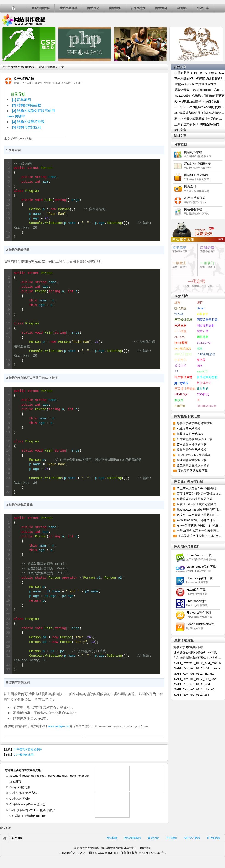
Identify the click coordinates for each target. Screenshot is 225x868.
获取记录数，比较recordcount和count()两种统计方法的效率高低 (200, 90)
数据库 (179, 400)
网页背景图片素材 (209, 320)
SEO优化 (181, 331)
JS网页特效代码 (195, 198)
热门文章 (180, 130)
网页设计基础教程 (186, 389)
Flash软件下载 (196, 590)
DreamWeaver (206, 406)
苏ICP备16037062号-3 (153, 853)
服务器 (201, 360)
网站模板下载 (193, 209)
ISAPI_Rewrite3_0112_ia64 (192, 684)
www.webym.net (59, 726)
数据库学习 (204, 383)
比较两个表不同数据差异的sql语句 (199, 515)
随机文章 (180, 136)
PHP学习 (181, 360)
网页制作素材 (183, 377)
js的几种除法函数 (161, 66)
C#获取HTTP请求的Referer (28, 816)
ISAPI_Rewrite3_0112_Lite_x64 (194, 689)
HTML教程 (214, 838)
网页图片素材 (206, 325)
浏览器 (179, 314)
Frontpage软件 (196, 601)
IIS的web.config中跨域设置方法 (195, 84)
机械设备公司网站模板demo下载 (195, 652)
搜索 (200, 348)
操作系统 (180, 308)
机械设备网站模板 (188, 428)
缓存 (200, 303)
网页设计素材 (183, 320)
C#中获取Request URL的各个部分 (32, 810)
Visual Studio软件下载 (201, 567)
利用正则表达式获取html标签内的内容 (200, 119)
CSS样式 (203, 394)
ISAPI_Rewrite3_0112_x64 (191, 695)
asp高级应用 (183, 348)
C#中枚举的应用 (24, 755)
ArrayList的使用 (20, 787)
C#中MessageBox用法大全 (27, 804)
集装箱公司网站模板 (190, 434)
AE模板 (182, 8)
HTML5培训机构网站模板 (193, 455)
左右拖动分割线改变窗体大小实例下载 (199, 658)
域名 (200, 366)
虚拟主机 (180, 366)
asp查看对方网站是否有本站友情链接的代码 (200, 113)
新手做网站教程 (207, 377)
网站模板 (115, 8)
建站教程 (203, 389)
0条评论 (58, 83)
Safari (201, 308)
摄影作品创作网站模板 (191, 450)
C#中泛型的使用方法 (23, 793)
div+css (180, 337)
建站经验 (153, 838)
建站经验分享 (68, 8)
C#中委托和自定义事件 (28, 749)
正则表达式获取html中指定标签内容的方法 (200, 124)
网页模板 (203, 337)
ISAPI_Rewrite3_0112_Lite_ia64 (195, 679)
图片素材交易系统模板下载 (194, 439)
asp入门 (202, 371)
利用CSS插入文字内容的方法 (50, 71)
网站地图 (146, 848)
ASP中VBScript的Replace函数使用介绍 (200, 107)
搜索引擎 (203, 331)
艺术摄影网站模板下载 (191, 444)
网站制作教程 (41, 8)
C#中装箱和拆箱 (20, 799)
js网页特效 (138, 8)
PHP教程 (171, 838)
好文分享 (180, 67)
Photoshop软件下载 (200, 578)
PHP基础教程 (206, 354)
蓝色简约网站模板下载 (193, 471)
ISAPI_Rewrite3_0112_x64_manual (197, 668)
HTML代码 (181, 394)
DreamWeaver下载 (199, 555)
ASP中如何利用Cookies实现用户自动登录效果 (217, 75)
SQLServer (204, 343)
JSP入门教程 (183, 354)
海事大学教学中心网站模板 (194, 423)
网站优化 (93, 8)
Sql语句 (180, 406)
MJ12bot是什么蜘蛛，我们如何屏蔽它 (200, 96)
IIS (176, 371)
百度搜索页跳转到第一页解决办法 (199, 494)
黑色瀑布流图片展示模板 (193, 465)
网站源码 (161, 8)
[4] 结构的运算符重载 (28, 122)
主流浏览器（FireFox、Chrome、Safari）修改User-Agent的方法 (200, 73)
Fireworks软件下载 (199, 613)
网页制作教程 (24, 20)
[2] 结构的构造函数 (27, 105)
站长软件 (203, 314)
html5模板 (181, 343)
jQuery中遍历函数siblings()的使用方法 (200, 101)
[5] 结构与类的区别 (27, 127)
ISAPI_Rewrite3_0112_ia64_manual (197, 663)
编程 (177, 303)
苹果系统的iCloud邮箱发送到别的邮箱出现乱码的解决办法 (200, 78)
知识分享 (203, 8)
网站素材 (180, 325)
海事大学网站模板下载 (188, 647)
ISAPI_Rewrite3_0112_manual (194, 674)
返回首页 (17, 838)
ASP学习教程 (192, 838)
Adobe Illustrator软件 (200, 624)
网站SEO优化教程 (196, 175)
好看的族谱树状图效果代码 (194, 499)
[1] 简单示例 (21, 100)
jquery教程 (181, 383)
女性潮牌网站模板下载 (191, 460)
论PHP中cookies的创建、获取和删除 (105, 73)
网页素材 (192, 186)
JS (198, 400)
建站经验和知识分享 (198, 163)
